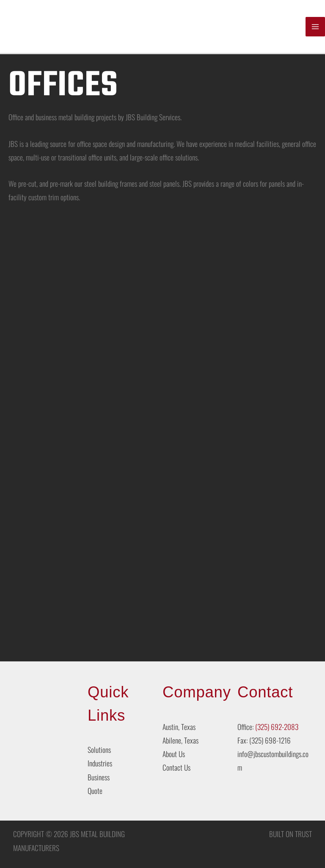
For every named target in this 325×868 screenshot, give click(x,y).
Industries (100, 764)
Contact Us (176, 768)
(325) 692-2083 (277, 727)
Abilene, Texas (180, 741)
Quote (95, 791)
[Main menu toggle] (315, 27)
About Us (174, 754)
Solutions (99, 750)
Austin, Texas (179, 727)
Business (99, 777)
